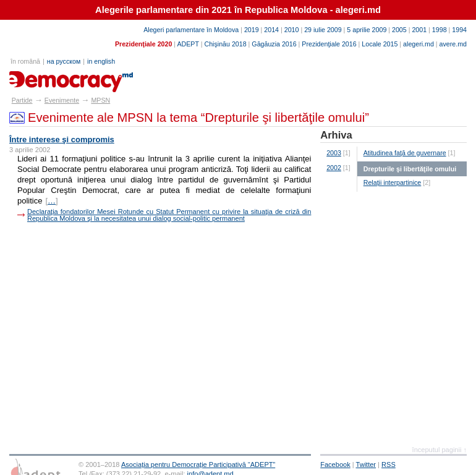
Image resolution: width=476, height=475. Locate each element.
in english (101, 61)
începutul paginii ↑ (440, 450)
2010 (292, 30)
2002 (334, 168)
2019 (252, 30)
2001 (419, 30)
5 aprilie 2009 (367, 30)
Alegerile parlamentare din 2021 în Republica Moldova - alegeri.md (238, 10)
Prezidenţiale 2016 (329, 44)
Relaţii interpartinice (393, 182)
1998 (440, 30)
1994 (459, 30)
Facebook (335, 464)
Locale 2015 (380, 44)
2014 (271, 30)
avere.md (453, 44)
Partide (22, 100)
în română (25, 61)
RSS (389, 464)
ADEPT (188, 44)
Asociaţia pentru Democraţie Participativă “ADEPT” (198, 464)
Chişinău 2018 (226, 44)
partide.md (38, 77)
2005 (399, 30)
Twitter (366, 464)
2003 (334, 153)
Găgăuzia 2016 (274, 44)
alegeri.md (419, 44)
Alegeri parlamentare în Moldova (191, 30)
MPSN (100, 100)
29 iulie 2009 (323, 30)
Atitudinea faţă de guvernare (405, 153)
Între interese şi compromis (62, 139)
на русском (64, 61)
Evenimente (62, 100)
